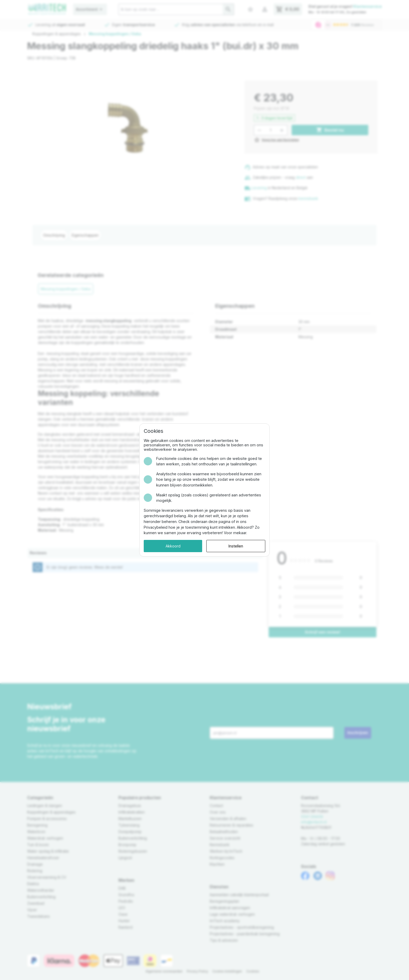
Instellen (236, 546)
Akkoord (173, 546)
